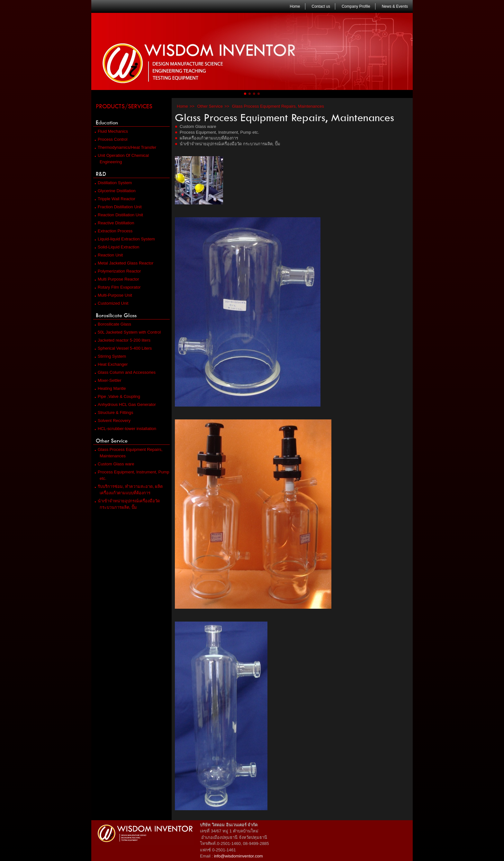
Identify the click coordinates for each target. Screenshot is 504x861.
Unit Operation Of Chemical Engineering (122, 159)
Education (106, 122)
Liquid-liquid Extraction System (125, 239)
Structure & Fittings (114, 413)
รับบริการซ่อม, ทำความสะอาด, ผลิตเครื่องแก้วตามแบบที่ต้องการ (129, 490)
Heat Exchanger (111, 364)
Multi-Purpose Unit (113, 295)
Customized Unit (112, 303)
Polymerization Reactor (118, 271)
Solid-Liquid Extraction (117, 247)
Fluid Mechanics (111, 131)
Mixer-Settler (108, 380)
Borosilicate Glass (115, 315)
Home (294, 6)
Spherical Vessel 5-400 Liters (123, 348)
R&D (100, 174)
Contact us (320, 6)
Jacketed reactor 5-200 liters (123, 340)
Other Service (111, 441)
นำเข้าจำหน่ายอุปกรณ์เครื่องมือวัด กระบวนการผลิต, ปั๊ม (127, 504)
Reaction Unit (109, 255)
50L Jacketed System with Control (128, 332)
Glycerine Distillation (115, 191)
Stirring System (110, 356)
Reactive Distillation (114, 223)
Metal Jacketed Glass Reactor (124, 263)
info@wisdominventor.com (239, 856)
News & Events (394, 6)
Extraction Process (114, 231)
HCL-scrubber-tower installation (126, 429)
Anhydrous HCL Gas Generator (125, 404)
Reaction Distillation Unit (119, 215)
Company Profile (355, 6)
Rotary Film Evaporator (118, 287)
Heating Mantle (110, 388)
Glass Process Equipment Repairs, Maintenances (129, 453)
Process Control (111, 139)
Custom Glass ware (114, 464)
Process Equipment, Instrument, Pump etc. (132, 475)
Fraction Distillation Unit (118, 207)
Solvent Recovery (113, 421)
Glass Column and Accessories (125, 372)
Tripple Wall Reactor (115, 199)
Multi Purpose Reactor (117, 279)
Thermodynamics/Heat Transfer (126, 147)
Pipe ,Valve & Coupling (117, 396)
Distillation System (113, 183)
